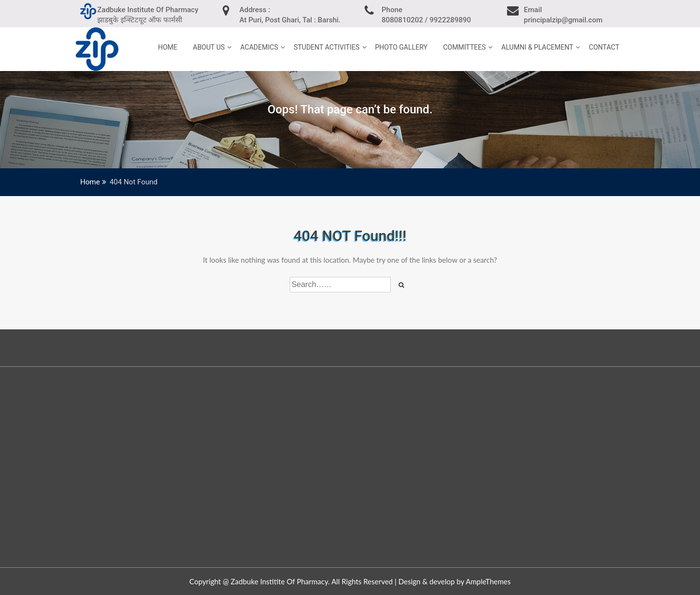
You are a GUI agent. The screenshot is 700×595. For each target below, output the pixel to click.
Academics (259, 47)
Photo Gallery (402, 47)
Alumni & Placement (537, 47)
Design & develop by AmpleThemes (454, 581)
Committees (464, 47)
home (168, 47)
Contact (604, 47)
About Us (209, 47)
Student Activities (326, 47)
